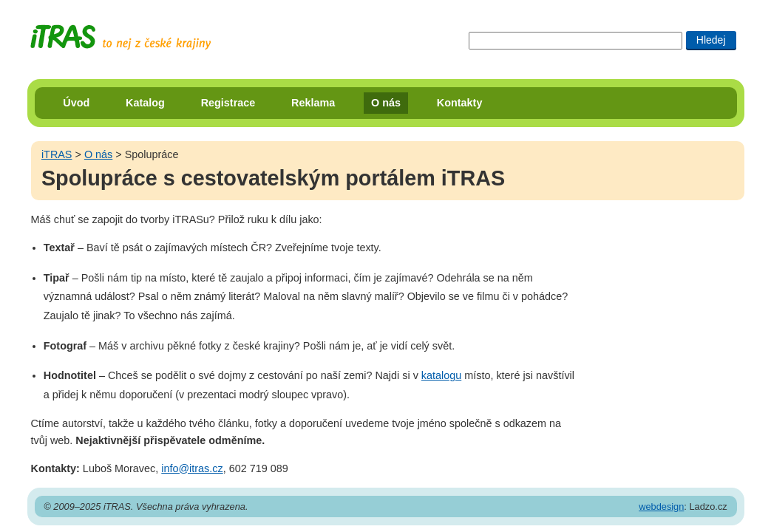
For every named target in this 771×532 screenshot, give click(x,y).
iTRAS (57, 154)
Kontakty (460, 103)
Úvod (76, 103)
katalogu (441, 375)
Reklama (313, 103)
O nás (386, 103)
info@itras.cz (192, 468)
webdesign (661, 507)
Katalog (145, 103)
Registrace (228, 103)
